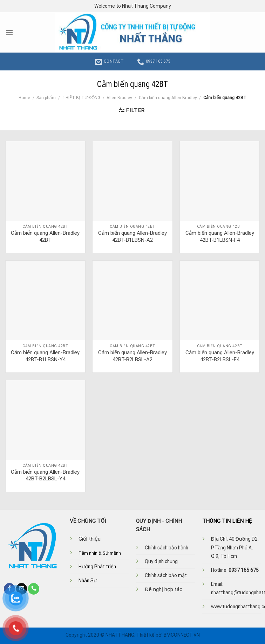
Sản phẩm (46, 98)
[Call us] (34, 589)
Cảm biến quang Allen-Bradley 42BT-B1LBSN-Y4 (45, 356)
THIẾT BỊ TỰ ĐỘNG (81, 98)
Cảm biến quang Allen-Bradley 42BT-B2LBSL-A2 (132, 356)
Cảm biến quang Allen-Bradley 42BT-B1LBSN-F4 (220, 237)
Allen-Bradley (119, 98)
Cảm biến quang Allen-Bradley (168, 98)
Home (24, 98)
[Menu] (9, 33)
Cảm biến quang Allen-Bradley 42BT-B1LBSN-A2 (132, 237)
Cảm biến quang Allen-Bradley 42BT (45, 237)
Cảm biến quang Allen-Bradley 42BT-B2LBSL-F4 (220, 356)
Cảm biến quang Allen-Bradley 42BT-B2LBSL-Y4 (45, 475)
